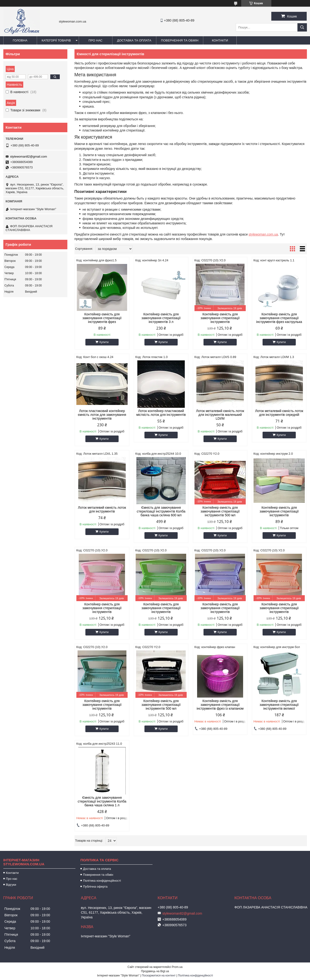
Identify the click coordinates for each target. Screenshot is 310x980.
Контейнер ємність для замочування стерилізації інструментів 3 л (161, 318)
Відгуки (11, 885)
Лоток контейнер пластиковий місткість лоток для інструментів (161, 413)
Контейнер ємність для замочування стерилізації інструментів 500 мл (220, 511)
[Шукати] (302, 27)
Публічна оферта (95, 887)
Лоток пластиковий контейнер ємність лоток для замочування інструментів (102, 415)
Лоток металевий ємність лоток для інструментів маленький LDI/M (220, 415)
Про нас (95, 40)
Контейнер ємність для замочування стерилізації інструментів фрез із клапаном (220, 705)
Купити (104, 342)
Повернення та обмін (180, 40)
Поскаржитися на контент (159, 975)
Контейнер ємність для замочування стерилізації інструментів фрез (102, 318)
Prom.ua (177, 967)
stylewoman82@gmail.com (29, 157)
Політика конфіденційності (102, 881)
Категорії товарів (56, 40)
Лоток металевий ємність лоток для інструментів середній (279, 413)
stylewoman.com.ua (263, 234)
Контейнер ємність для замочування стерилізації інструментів (220, 318)
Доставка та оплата (134, 40)
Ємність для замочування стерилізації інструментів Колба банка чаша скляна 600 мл (161, 511)
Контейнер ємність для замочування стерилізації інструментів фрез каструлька (279, 318)
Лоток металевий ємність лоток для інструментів (102, 509)
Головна (20, 40)
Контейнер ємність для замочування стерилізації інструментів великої (279, 705)
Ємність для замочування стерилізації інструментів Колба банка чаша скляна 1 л (102, 801)
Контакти (220, 40)
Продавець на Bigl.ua (155, 971)
